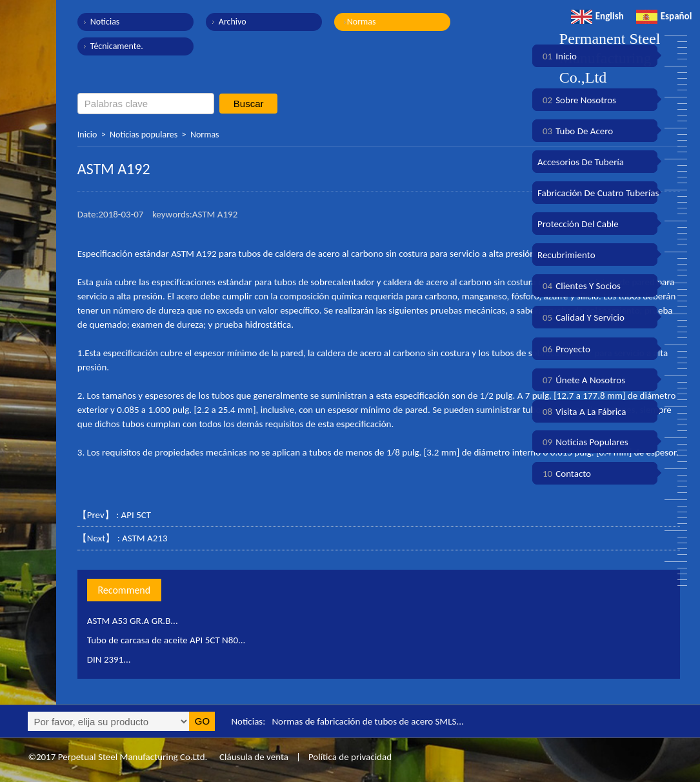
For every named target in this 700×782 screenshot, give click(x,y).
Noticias (105, 22)
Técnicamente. (117, 46)
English (597, 16)
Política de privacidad (350, 757)
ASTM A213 (145, 538)
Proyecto (564, 349)
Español (664, 16)
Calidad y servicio (581, 317)
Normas (362, 22)
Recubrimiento (566, 255)
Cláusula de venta (253, 757)
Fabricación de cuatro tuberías (598, 193)
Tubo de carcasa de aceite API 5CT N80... (166, 640)
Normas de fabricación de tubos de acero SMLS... (367, 721)
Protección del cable (578, 224)
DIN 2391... (109, 659)
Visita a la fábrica (582, 412)
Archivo (233, 22)
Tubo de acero (575, 131)
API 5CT (136, 515)
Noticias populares (144, 135)
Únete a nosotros (581, 380)
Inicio (87, 135)
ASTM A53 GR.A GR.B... (133, 621)
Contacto (564, 474)
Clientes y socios (579, 286)
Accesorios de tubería (581, 162)
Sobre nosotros (577, 100)
